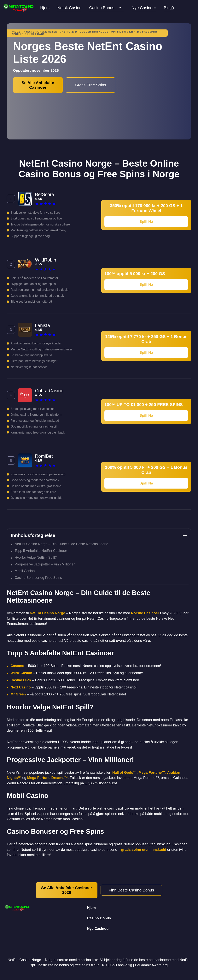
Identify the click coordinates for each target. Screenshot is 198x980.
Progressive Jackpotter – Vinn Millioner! (45, 564)
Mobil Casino (25, 571)
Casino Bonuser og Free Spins (38, 578)
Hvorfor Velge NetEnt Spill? (36, 558)
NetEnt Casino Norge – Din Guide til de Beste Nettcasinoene (61, 544)
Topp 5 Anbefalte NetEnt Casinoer (41, 551)
